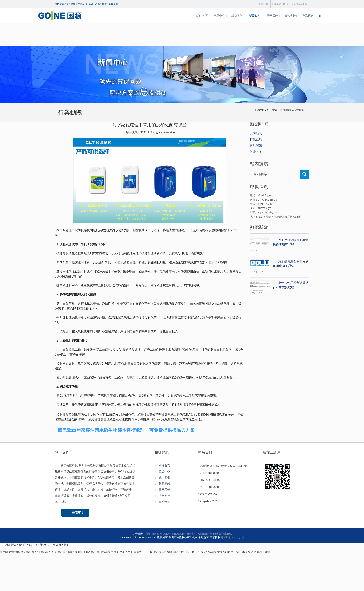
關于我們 (253, 16)
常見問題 (256, 146)
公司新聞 (256, 133)
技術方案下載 (299, 4)
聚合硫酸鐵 (153, 534)
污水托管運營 (205, 534)
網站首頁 (179, 16)
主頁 (275, 110)
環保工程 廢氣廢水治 (172, 534)
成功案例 (216, 16)
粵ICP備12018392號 (233, 538)
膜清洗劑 (191, 534)
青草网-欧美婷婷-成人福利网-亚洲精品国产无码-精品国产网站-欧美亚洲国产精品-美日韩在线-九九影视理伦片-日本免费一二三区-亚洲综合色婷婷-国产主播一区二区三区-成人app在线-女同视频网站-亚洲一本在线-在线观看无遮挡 (135, 553)
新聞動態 (235, 16)
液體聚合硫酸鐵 (223, 534)
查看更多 (79, 513)
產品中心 (197, 16)
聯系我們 (291, 16)
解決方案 (256, 152)
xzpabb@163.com (213, 501)
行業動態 (299, 110)
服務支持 (272, 16)
